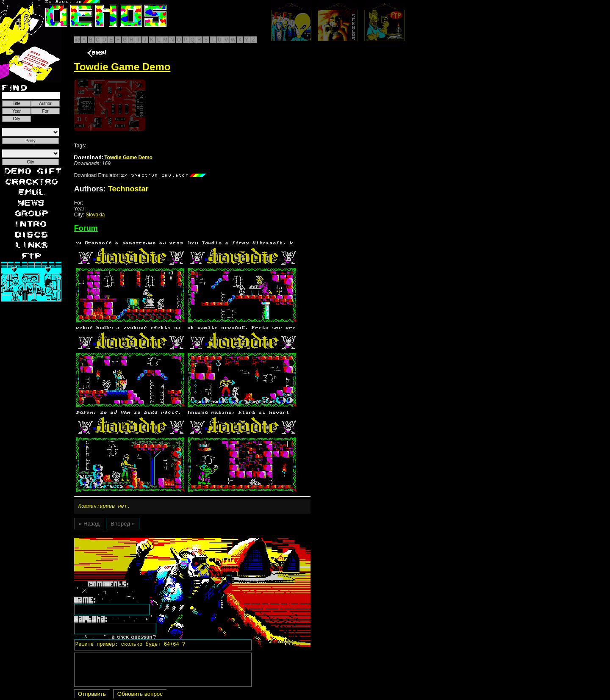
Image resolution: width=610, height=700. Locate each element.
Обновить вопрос (140, 695)
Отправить (92, 695)
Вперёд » (123, 525)
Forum (86, 228)
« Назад (89, 525)
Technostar (128, 189)
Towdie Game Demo (113, 158)
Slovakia (95, 215)
